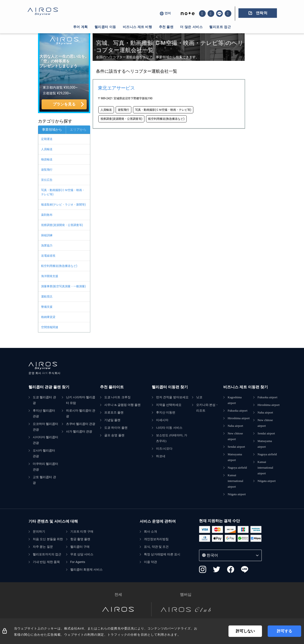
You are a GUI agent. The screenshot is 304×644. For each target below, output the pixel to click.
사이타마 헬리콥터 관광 (45, 440)
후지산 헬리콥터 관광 (44, 413)
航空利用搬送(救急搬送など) (59, 266)
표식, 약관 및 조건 (156, 547)
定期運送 (47, 139)
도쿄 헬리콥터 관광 (44, 400)
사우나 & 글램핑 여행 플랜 (122, 405)
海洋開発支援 (50, 276)
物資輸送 (47, 159)
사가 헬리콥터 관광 (79, 431)
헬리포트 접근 (220, 27)
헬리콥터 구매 (80, 547)
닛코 (199, 397)
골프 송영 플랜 (114, 435)
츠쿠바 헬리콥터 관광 (81, 424)
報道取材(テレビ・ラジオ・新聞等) (63, 205)
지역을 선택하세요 (169, 405)
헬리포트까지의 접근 (47, 554)
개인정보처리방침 (156, 539)
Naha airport (235, 426)
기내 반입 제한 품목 (46, 562)
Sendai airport (236, 447)
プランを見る (64, 104)
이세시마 (162, 420)
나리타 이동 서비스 (169, 428)
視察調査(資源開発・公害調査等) (62, 225)
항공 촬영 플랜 (80, 539)
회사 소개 (150, 531)
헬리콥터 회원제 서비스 (87, 570)
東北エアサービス (116, 88)
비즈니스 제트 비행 (138, 27)
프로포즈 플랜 (114, 412)
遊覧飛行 (47, 170)
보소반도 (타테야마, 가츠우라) (172, 438)
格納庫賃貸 (48, 317)
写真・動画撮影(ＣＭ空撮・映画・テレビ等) (63, 192)
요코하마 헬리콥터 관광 (45, 427)
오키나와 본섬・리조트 (207, 408)
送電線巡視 (48, 256)
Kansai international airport (235, 481)
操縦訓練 (47, 235)
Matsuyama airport (235, 457)
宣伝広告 (47, 180)
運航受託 (47, 297)
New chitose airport (235, 436)
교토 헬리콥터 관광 (44, 480)
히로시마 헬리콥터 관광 (81, 413)
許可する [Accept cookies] (285, 631)
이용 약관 (150, 562)
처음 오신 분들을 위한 (48, 539)
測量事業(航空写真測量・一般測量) (63, 286)
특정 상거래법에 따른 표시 (162, 554)
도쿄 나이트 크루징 (117, 397)
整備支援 (47, 307)
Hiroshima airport (239, 418)
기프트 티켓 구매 (82, 531)
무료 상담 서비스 (82, 554)
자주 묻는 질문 (43, 547)
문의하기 (39, 531)
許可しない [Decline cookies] (245, 631)
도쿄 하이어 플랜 (116, 428)
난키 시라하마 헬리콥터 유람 (81, 400)
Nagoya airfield (237, 468)
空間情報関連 (50, 327)
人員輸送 (47, 149)
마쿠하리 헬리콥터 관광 (45, 467)
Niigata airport (237, 494)
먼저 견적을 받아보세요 (172, 397)
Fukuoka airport (237, 411)
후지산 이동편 (166, 412)
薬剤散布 (47, 215)
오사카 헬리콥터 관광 (44, 453)
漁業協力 (47, 245)
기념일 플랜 (112, 420)
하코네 (161, 456)
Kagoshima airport (235, 400)
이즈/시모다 (164, 449)
